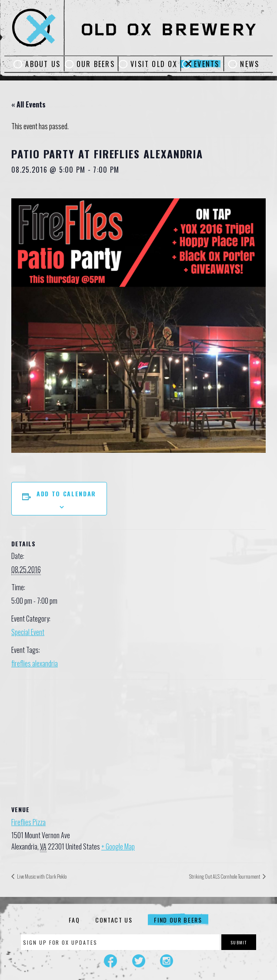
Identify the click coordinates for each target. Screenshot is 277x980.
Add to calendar (66, 493)
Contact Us (114, 920)
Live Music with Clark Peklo (41, 876)
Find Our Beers (178, 920)
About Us (43, 64)
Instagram (167, 961)
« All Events (28, 104)
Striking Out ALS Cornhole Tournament (225, 876)
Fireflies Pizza (28, 822)
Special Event (28, 632)
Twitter (139, 961)
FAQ (74, 920)
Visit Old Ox (154, 64)
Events (207, 64)
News (250, 64)
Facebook (110, 961)
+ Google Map (118, 846)
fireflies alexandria (35, 663)
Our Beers (96, 64)
